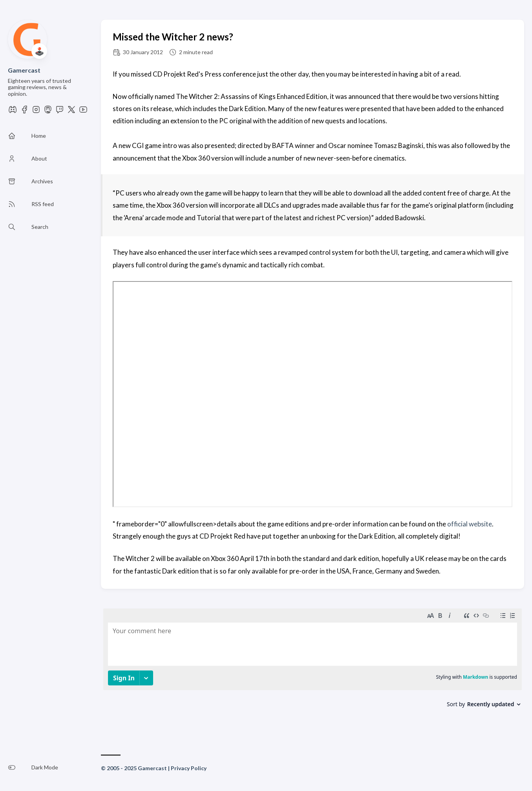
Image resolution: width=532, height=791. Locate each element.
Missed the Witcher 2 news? (173, 37)
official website (470, 524)
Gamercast (24, 70)
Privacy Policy (189, 768)
